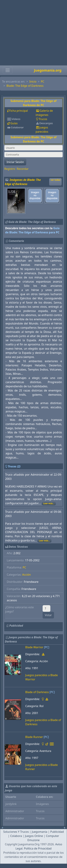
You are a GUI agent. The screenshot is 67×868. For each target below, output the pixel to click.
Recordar (23, 169)
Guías (14, 123)
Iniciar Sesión (15, 162)
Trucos (43, 119)
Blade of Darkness (37, 692)
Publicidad (57, 832)
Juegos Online (34, 836)
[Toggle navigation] (8, 70)
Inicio (33, 82)
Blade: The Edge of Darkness (25, 86)
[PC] (47, 647)
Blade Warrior (34, 647)
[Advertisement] (32, 33)
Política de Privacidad (38, 848)
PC (43, 82)
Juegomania (39, 832)
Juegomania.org (48, 70)
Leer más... (49, 503)
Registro (10, 169)
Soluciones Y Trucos (16, 832)
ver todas (55, 180)
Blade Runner (34, 737)
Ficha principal (18, 111)
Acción (26, 575)
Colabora (16, 836)
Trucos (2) (14, 466)
